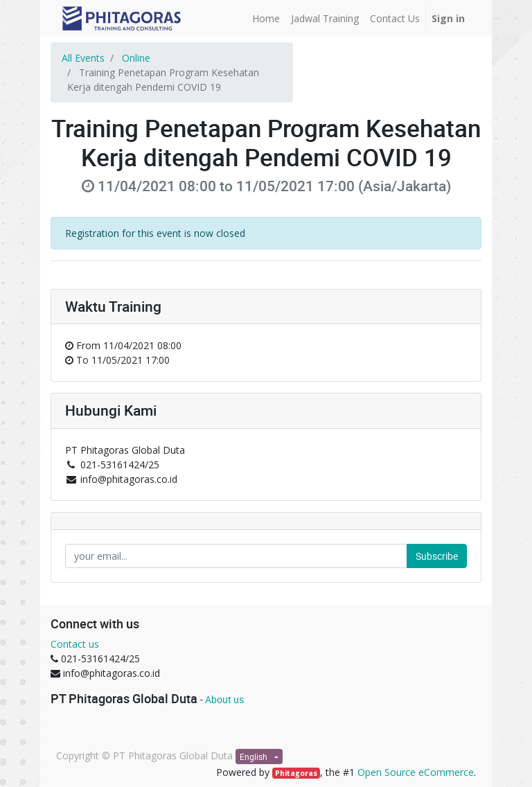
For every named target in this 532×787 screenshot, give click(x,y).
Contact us (75, 644)
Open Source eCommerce (416, 772)
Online (136, 58)
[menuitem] (266, 18)
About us (224, 699)
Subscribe (437, 556)
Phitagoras (296, 773)
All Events (83, 58)
